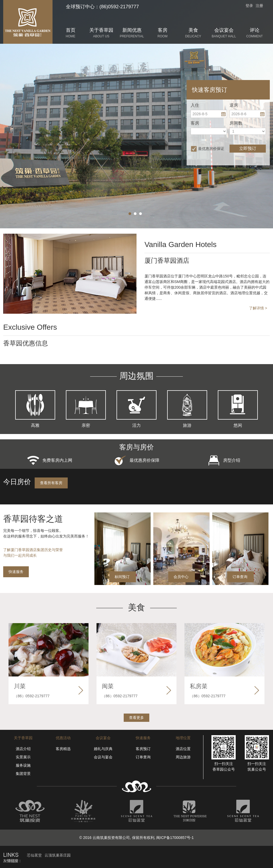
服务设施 (23, 765)
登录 (249, 6)
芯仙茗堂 (34, 855)
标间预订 (122, 577)
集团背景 (23, 774)
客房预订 (143, 749)
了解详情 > (258, 308)
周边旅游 (183, 757)
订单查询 (240, 577)
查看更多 (136, 718)
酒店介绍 (23, 749)
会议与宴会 (103, 757)
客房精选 (63, 749)
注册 (259, 6)
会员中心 (181, 577)
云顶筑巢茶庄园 (58, 855)
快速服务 (16, 572)
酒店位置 (183, 749)
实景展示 (23, 757)
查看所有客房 (51, 483)
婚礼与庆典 (103, 749)
